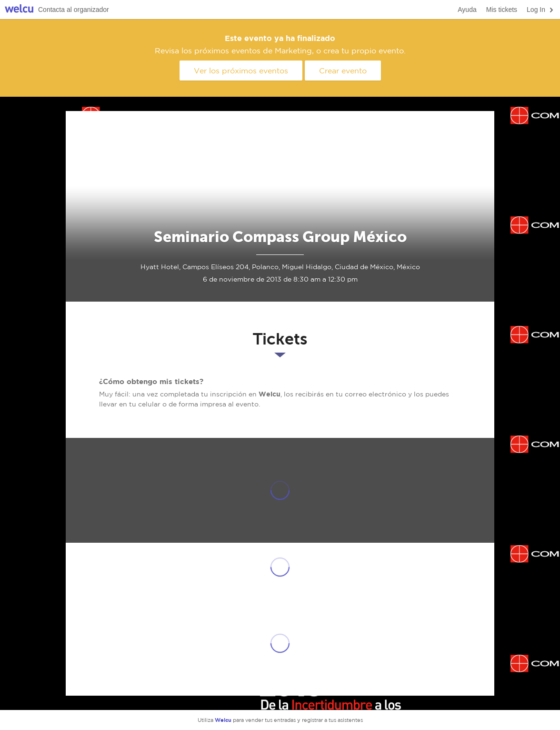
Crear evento (343, 71)
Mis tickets (502, 10)
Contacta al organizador (74, 10)
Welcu (19, 10)
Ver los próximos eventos (241, 71)
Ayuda (467, 10)
